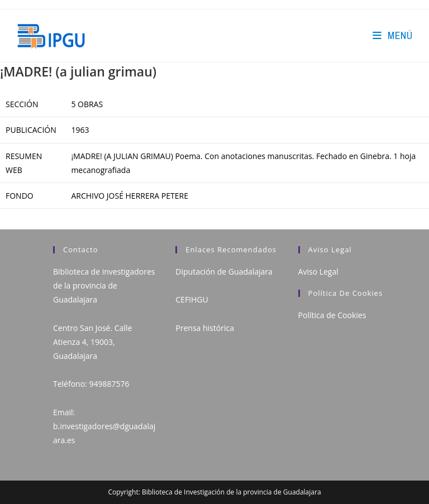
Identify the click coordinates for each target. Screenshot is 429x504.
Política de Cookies (332, 315)
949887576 (109, 384)
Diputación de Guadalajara (224, 272)
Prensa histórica (205, 328)
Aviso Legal (318, 272)
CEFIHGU (192, 299)
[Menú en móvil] (392, 35)
